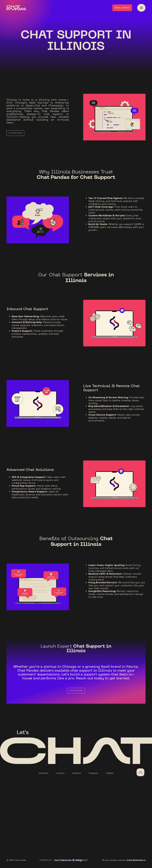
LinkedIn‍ (110, 773)
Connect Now (15, 133)
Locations (60, 773)
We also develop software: (124, 860)
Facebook (77, 773)
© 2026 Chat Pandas (16, 860)
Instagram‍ (93, 773)
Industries (43, 773)
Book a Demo (122, 8)
